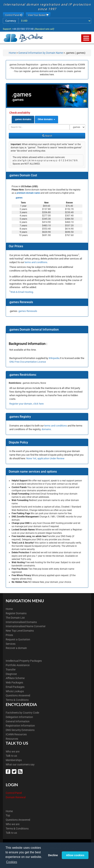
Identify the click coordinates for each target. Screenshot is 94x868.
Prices (9, 635)
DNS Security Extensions (20, 730)
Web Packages (14, 683)
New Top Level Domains (20, 631)
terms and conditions (36, 262)
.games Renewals (28, 311)
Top (8, 815)
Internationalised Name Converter (26, 626)
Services (11, 644)
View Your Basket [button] (38, 15)
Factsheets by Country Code (22, 713)
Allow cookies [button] (75, 855)
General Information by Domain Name (41, 53)
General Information (18, 721)
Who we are (13, 752)
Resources (12, 739)
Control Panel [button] (13, 15)
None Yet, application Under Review (45, 458)
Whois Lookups (15, 691)
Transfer (11, 670)
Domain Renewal (16, 797)
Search (47, 136)
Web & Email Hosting (22, 292)
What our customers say (20, 764)
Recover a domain (16, 648)
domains (46, 429)
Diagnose (11, 674)
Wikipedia (54, 358)
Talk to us (11, 756)
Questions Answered (18, 695)
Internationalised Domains (21, 622)
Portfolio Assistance (18, 665)
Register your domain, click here (27, 404)
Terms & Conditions (17, 700)
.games (19, 198)
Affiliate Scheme (15, 678)
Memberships (14, 760)
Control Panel (14, 793)
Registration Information (20, 726)
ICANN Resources (16, 734)
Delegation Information (19, 717)
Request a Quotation (18, 639)
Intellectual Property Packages (24, 661)
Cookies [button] (12, 862)
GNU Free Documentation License (28, 362)
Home (12, 53)
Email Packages (15, 687)
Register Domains (16, 613)
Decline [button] (53, 855)
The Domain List (15, 618)
